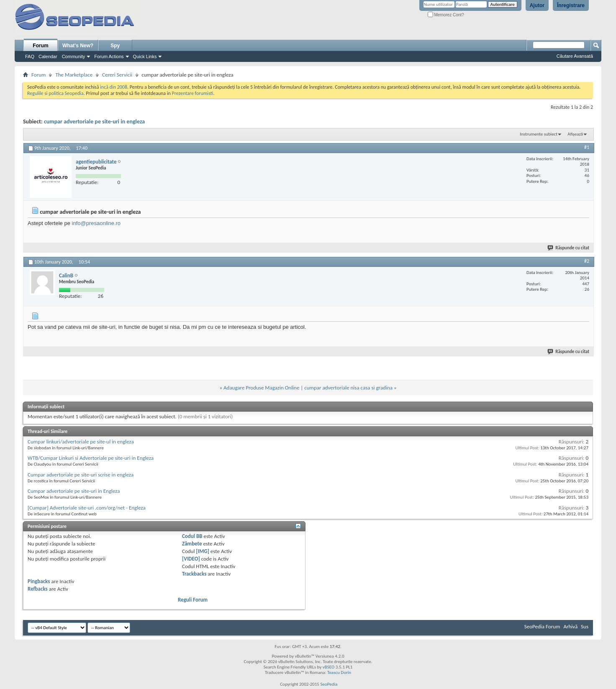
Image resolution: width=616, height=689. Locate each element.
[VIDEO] (191, 559)
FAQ (30, 56)
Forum (40, 46)
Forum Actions (109, 56)
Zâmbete (192, 544)
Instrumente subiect (539, 134)
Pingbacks (39, 581)
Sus (585, 626)
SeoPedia (329, 684)
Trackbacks (194, 574)
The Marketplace (74, 75)
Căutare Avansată (575, 56)
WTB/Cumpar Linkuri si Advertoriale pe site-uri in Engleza (91, 458)
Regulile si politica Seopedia (55, 93)
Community (74, 56)
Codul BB (192, 536)
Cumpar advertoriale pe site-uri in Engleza (74, 491)
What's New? (78, 46)
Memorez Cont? (446, 15)
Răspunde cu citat (569, 248)
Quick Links (145, 56)
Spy (115, 46)
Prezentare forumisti (193, 93)
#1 (587, 147)
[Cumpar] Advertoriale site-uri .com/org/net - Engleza (87, 508)
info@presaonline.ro (96, 223)
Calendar (48, 56)
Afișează (575, 134)
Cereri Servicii (117, 75)
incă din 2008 (114, 87)
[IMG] (203, 551)
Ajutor (537, 5)
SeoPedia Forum (542, 626)
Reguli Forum (193, 600)
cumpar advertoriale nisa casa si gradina (348, 388)
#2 (587, 261)
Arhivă (570, 626)
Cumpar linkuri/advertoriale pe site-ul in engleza (81, 442)
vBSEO (329, 667)
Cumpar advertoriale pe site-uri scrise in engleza (81, 475)
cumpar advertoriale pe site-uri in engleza (94, 122)
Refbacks (38, 589)
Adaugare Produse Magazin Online (261, 388)
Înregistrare (571, 5)
